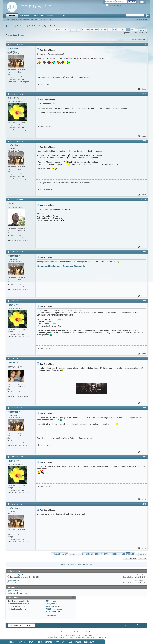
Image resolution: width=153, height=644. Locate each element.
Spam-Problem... (14, 581)
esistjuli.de (51, 16)
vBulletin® (73, 635)
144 (96, 30)
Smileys (49, 604)
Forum (12, 16)
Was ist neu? (25, 16)
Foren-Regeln (51, 615)
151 (115, 30)
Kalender (26, 19)
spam (10, 591)
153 (124, 30)
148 (101, 30)
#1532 (144, 94)
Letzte (143, 30)
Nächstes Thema (84, 564)
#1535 (144, 252)
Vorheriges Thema (69, 564)
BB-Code (49, 601)
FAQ (57, 642)
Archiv (134, 625)
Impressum (89, 642)
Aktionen (34, 19)
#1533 (144, 141)
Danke (78, 642)
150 (110, 30)
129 (92, 30)
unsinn (15, 591)
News (12, 642)
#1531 (144, 44)
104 (87, 30)
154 (128, 30)
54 (83, 30)
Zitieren (142, 89)
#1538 (144, 408)
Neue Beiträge (12, 19)
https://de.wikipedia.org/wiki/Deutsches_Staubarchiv (61, 266)
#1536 (144, 301)
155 (133, 30)
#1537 (144, 358)
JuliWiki (63, 16)
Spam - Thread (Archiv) (16, 575)
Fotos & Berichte (44, 642)
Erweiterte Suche (141, 19)
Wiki (64, 642)
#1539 (144, 457)
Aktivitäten (38, 16)
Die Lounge (22, 26)
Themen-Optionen (138, 39)
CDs (70, 642)
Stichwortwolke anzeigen (17, 593)
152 (119, 30)
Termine (21, 642)
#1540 (144, 504)
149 (105, 30)
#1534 (144, 199)
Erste (72, 30)
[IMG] (48, 606)
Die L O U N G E (35, 26)
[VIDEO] (49, 609)
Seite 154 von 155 (61, 30)
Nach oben (142, 559)
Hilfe (142, 2)
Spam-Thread (18, 35)
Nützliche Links (46, 19)
